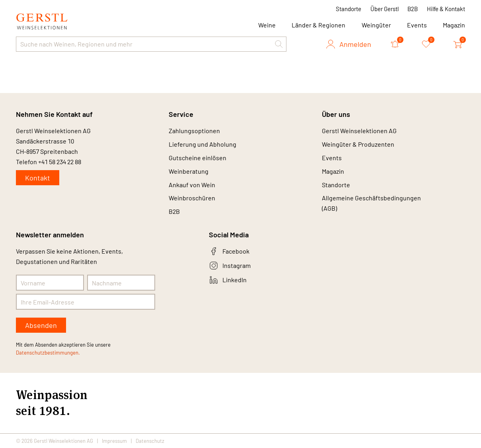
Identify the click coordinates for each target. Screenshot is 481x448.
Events (417, 25)
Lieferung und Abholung (203, 144)
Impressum (114, 441)
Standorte (349, 9)
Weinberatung (189, 171)
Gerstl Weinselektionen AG (359, 131)
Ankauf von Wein (192, 185)
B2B (413, 9)
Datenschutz (150, 441)
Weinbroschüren (192, 198)
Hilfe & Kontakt (446, 9)
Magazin (454, 25)
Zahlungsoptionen (194, 131)
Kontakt (38, 178)
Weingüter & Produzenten (358, 144)
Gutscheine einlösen (198, 158)
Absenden (41, 326)
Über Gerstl (385, 9)
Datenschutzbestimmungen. (48, 353)
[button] (279, 44)
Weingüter (376, 25)
